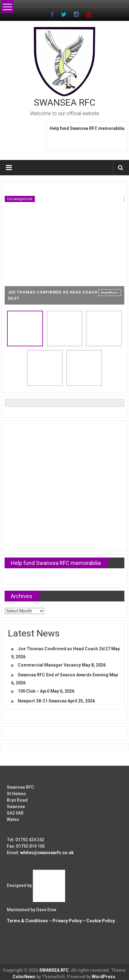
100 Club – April (34, 691)
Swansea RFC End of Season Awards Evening (63, 675)
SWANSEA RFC (65, 102)
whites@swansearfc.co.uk (47, 853)
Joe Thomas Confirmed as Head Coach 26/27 (64, 649)
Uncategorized (20, 199)
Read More (110, 293)
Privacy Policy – (69, 921)
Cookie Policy (101, 921)
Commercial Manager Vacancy (49, 665)
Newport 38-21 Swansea (42, 701)
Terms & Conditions (27, 921)
